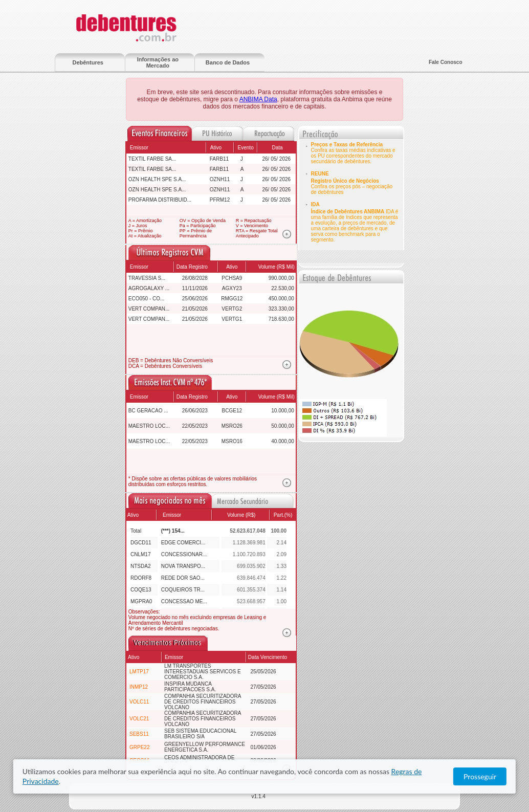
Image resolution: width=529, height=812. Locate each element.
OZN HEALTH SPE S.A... (157, 179)
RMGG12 (232, 299)
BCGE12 (232, 411)
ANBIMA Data (258, 99)
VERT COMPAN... (149, 309)
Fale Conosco (446, 62)
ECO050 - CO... (147, 299)
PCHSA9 (232, 278)
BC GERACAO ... (148, 411)
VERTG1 (232, 319)
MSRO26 (232, 426)
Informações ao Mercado (158, 62)
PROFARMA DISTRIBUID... (160, 200)
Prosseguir (480, 776)
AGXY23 (232, 288)
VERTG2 (232, 309)
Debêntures (88, 62)
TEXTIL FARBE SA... (152, 159)
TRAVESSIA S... (147, 278)
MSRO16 (232, 441)
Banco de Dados (228, 62)
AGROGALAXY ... (149, 288)
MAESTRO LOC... (149, 426)
